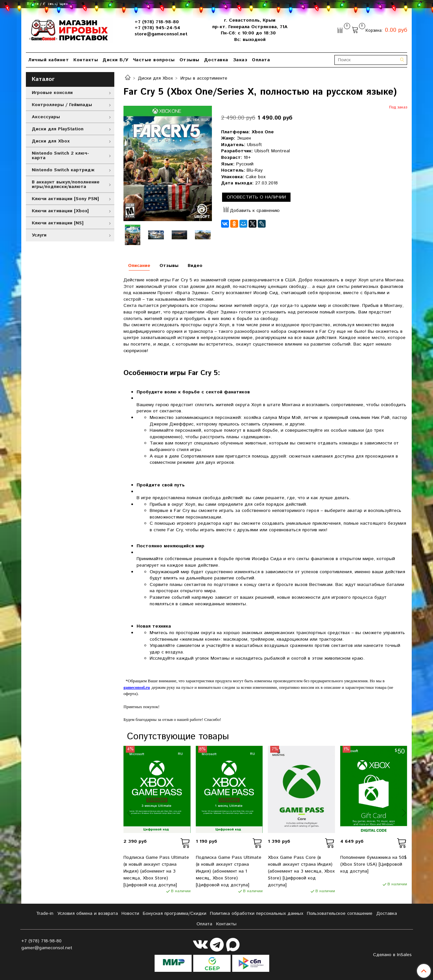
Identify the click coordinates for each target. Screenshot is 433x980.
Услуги (39, 235)
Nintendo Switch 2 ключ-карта (60, 156)
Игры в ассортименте (204, 78)
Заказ (240, 60)
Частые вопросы (154, 60)
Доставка (216, 60)
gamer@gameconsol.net (47, 948)
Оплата (261, 60)
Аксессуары (46, 117)
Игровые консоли (52, 93)
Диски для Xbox (155, 78)
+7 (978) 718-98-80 (157, 22)
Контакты (86, 60)
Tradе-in (45, 914)
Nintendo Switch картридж (63, 170)
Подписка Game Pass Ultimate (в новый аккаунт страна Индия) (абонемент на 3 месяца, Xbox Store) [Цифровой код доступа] (156, 871)
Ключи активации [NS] (58, 223)
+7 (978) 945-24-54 (157, 28)
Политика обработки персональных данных (257, 914)
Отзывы (189, 60)
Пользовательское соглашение (340, 914)
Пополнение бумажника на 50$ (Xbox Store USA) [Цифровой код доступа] (374, 864)
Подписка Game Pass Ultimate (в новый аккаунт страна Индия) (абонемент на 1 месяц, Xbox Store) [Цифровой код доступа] (229, 871)
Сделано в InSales (392, 955)
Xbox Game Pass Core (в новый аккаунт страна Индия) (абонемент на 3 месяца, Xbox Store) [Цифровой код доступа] (301, 871)
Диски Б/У (115, 60)
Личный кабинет (48, 60)
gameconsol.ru (137, 687)
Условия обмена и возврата (88, 914)
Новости (130, 914)
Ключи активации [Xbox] (60, 211)
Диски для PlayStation (58, 129)
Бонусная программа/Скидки (175, 914)
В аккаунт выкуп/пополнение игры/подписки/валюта (66, 184)
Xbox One (263, 132)
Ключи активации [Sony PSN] (65, 199)
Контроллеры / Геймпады (62, 105)
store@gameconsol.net (161, 34)
